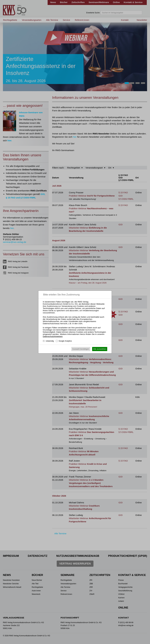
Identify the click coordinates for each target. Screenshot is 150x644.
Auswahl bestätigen (81, 349)
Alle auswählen (100, 349)
